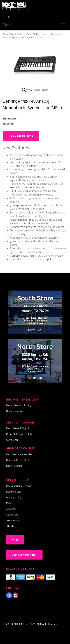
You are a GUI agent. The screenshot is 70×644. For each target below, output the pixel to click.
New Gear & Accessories (19, 454)
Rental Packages (15, 411)
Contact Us (12, 515)
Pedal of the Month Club (19, 434)
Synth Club (32, 34)
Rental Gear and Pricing (19, 405)
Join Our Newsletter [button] (24, 555)
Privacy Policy (14, 497)
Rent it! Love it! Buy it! (17, 428)
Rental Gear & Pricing (13, 34)
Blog (15, 540)
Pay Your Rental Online (19, 486)
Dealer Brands (14, 466)
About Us (11, 509)
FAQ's (9, 503)
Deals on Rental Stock (18, 460)
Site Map (11, 526)
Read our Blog (14, 492)
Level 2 (44, 34)
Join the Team (14, 520)
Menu (8, 25)
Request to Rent (21, 136)
